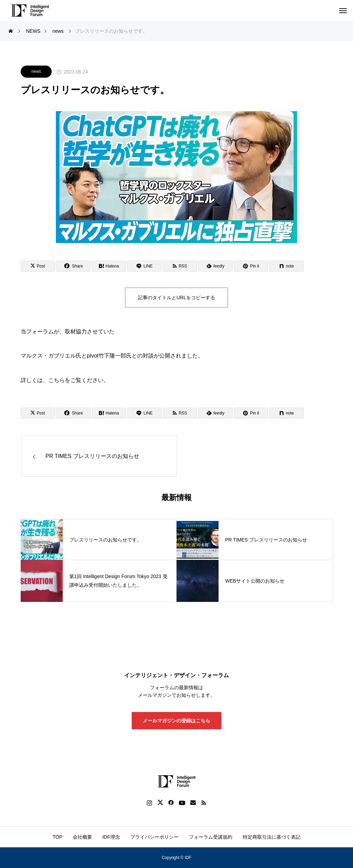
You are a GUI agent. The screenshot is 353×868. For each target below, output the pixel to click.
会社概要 (82, 837)
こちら (57, 380)
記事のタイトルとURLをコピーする (176, 298)
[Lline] (144, 266)
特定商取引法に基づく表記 (272, 837)
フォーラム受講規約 (211, 837)
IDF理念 (111, 837)
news (36, 71)
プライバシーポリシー (154, 837)
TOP (57, 837)
